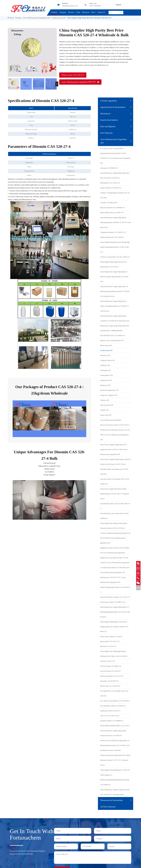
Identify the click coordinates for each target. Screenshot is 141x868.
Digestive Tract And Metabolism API (112, 341)
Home (12, 18)
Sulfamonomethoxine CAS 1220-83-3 (112, 237)
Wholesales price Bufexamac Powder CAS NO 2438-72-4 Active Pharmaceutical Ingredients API (115, 435)
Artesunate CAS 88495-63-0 (109, 168)
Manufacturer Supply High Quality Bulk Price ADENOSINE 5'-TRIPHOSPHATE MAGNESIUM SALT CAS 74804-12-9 (115, 331)
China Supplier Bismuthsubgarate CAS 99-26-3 (115, 770)
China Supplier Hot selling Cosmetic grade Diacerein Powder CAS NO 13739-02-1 (114, 526)
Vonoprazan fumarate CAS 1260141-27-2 (113, 232)
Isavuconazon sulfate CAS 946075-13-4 (113, 602)
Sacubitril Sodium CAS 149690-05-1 (112, 721)
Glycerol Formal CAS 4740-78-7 (111, 671)
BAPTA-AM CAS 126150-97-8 (110, 686)
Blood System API (106, 345)
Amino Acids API (106, 415)
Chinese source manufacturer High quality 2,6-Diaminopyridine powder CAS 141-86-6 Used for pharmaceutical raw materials (115, 745)
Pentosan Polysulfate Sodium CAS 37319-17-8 (115, 597)
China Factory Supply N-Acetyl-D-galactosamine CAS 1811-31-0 (111, 639)
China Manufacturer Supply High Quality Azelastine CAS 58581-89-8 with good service (115, 318)
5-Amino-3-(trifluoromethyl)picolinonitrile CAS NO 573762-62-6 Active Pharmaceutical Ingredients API (115, 538)
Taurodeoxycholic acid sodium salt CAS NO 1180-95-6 (114, 472)
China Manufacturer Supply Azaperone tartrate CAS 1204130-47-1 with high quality (115, 792)
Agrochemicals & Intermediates (113, 107)
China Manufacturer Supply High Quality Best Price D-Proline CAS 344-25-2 (115, 175)
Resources (86, 12)
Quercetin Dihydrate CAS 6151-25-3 (112, 676)
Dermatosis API (105, 355)
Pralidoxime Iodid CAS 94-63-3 (110, 711)
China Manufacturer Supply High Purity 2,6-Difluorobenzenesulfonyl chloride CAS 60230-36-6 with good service (115, 291)
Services (71, 12)
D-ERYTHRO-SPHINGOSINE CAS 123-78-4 (115, 726)
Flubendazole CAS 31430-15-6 (110, 183)
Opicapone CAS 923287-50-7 (110, 681)
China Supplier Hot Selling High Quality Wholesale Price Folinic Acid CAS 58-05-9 (114, 654)
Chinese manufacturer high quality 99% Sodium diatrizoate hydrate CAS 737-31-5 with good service (115, 760)
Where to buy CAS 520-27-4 (73, 75)
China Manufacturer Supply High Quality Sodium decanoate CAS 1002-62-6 (113, 733)
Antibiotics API (105, 365)
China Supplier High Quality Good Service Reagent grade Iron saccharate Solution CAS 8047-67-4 (114, 627)
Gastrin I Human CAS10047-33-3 (111, 188)
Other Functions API (107, 405)
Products (54, 12)
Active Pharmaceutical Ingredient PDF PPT (80, 82)
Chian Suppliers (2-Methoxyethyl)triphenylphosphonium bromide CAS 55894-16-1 (115, 780)
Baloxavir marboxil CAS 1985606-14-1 (113, 208)
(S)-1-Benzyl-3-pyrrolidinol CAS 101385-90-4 (115, 701)
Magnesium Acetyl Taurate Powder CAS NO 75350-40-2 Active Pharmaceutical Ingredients (115, 560)
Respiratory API (105, 385)
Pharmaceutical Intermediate (112, 800)
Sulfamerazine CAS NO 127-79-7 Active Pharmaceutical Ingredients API (113, 580)
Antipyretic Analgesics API (109, 395)
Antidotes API (105, 400)
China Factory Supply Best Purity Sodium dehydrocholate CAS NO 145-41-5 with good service (114, 494)
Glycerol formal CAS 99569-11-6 (111, 666)
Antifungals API (105, 370)
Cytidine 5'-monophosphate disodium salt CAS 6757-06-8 (115, 195)
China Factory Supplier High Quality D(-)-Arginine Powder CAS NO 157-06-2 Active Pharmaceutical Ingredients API (114, 450)
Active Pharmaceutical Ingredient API (37, 18)
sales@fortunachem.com (70, 6)
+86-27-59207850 (95, 6)
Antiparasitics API (106, 380)
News (93, 12)
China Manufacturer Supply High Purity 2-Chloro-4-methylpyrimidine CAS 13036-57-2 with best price (114, 306)
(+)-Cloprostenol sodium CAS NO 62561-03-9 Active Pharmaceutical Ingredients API (115, 570)
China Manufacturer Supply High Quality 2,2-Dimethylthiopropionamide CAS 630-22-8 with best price (115, 612)
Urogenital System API (107, 360)
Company (63, 12)
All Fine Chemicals (108, 807)
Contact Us (101, 12)
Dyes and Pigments (108, 126)
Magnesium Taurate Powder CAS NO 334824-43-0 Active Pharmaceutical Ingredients (115, 550)
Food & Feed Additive (109, 120)
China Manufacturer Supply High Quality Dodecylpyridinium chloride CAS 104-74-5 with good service (115, 222)
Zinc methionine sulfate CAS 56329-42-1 (113, 706)
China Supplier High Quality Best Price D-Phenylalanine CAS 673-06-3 (114, 264)
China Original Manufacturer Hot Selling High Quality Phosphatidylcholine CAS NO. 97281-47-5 (115, 247)
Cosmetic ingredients (109, 101)
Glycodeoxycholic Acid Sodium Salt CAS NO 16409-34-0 (115, 481)
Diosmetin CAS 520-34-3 (108, 646)
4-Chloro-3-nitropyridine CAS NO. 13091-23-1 (115, 257)
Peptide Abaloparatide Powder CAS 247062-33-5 (115, 590)
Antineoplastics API (106, 375)
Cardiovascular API (58, 18)
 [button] (57, 84)
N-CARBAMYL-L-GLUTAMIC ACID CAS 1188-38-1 (114, 693)
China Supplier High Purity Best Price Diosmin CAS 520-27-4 (89, 18)
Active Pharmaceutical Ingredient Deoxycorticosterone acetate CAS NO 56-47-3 (115, 422)
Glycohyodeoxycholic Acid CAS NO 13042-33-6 (115, 506)
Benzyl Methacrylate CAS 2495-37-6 (112, 213)
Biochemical (105, 114)
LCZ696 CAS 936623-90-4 (109, 203)
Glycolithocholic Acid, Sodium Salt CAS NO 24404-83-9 (114, 516)
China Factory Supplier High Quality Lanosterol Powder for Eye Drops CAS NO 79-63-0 (115, 462)
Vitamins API (104, 410)
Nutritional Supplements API (109, 390)
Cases (78, 12)
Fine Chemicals (106, 133)
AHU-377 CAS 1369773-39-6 (110, 716)
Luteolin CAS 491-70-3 (108, 661)
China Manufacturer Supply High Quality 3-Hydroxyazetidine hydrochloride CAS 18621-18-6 (115, 277)
